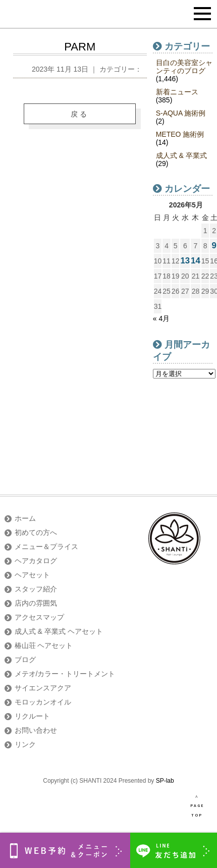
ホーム (25, 518)
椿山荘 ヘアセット (44, 645)
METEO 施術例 (180, 134)
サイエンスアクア (43, 688)
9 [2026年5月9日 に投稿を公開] (214, 246)
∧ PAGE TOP (197, 806)
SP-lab (165, 781)
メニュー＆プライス (46, 547)
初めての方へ (36, 532)
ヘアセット (32, 575)
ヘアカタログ (36, 561)
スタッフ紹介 (36, 589)
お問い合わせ (36, 730)
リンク (25, 744)
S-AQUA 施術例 (181, 113)
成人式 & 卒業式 (181, 155)
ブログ (25, 660)
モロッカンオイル (43, 702)
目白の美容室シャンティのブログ (184, 67)
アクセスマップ (39, 617)
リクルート (32, 716)
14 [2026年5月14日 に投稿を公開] (196, 261)
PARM (80, 47)
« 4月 (161, 318)
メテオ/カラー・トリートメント (65, 674)
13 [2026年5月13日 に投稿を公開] (185, 261)
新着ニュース (177, 92)
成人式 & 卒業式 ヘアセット (59, 631)
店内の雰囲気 (36, 603)
